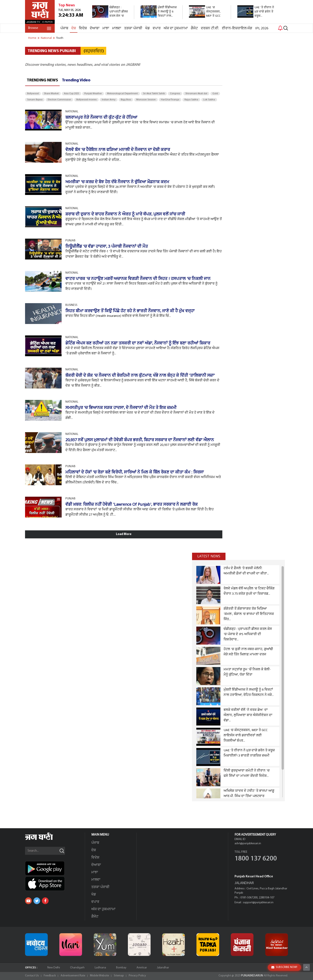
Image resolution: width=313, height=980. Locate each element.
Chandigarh (77, 968)
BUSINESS (71, 305)
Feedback (50, 976)
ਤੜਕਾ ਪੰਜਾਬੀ (133, 28)
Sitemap (119, 976)
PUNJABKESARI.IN (252, 976)
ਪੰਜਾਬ (64, 28)
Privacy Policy (137, 976)
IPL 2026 (262, 28)
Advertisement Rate (73, 976)
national (46, 38)
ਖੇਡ (147, 28)
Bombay (121, 968)
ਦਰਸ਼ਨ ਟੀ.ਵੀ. (210, 28)
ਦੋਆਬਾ (95, 28)
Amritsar (142, 968)
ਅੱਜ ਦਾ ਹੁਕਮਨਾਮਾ (176, 28)
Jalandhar (163, 968)
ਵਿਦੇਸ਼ (83, 28)
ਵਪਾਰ (157, 28)
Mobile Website (99, 976)
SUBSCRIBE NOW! (284, 967)
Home (32, 38)
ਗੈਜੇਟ (194, 28)
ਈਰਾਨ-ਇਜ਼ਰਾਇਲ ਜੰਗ (237, 28)
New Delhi (54, 968)
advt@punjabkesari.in (248, 844)
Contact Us (32, 976)
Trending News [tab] (42, 80)
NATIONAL (72, 112)
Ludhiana (100, 968)
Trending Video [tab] (76, 80)
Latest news (209, 556)
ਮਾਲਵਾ (117, 28)
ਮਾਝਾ (106, 28)
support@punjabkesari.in (258, 903)
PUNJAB (70, 241)
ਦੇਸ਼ (74, 28)
